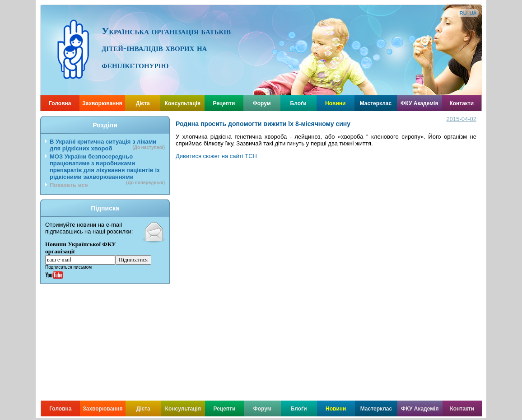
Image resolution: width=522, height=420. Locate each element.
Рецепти (224, 103)
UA (473, 13)
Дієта (143, 103)
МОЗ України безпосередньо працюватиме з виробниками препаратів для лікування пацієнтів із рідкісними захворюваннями (107, 167)
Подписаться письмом (68, 267)
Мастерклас (376, 103)
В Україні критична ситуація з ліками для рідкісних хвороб (107, 145)
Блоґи (298, 103)
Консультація (183, 103)
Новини (335, 103)
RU (463, 13)
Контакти (461, 103)
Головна (60, 103)
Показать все (69, 185)
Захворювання (102, 103)
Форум (262, 103)
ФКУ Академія (419, 103)
